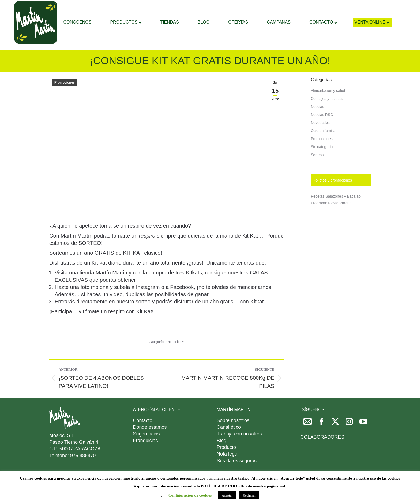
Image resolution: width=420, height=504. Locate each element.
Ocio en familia (323, 144)
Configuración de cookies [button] (190, 495)
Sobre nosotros (233, 434)
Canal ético (229, 441)
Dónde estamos (150, 441)
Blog (222, 454)
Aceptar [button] (227, 495)
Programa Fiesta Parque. (332, 216)
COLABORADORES (322, 450)
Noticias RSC (322, 128)
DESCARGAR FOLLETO (326, 7)
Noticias (317, 120)
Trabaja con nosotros (239, 447)
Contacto (143, 434)
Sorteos (317, 168)
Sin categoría (322, 160)
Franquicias (146, 454)
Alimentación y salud (328, 104)
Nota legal (228, 467)
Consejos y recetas (327, 112)
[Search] (214, 7)
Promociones (65, 96)
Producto (226, 461)
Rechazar (249, 495)
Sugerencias (147, 447)
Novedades (320, 136)
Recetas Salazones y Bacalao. (336, 210)
